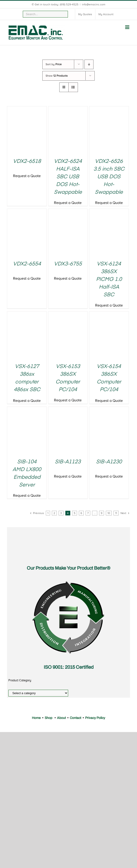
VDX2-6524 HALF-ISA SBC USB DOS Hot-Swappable (68, 177)
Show (57, 76)
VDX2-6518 (27, 161)
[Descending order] (89, 64)
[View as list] (73, 87)
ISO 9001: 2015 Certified (69, 667)
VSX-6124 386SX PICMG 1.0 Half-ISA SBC (109, 279)
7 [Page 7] (88, 513)
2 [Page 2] (54, 513)
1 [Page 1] (48, 513)
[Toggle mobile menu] (128, 27)
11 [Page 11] (116, 513)
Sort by (54, 64)
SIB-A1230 (109, 462)
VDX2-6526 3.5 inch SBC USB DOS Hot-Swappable (109, 177)
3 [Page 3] (61, 513)
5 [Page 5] (75, 513)
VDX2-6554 (27, 264)
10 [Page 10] (109, 513)
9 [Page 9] (102, 513)
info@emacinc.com (94, 4)
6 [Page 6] (81, 513)
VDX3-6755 (68, 264)
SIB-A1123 (68, 462)
